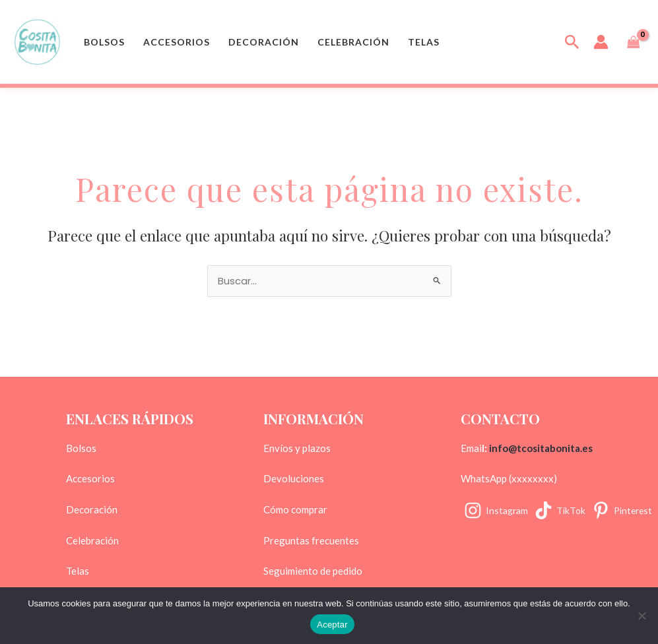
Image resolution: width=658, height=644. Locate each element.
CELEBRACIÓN (353, 42)
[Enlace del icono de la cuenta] (601, 42)
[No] (642, 616)
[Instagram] (496, 510)
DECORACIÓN (264, 42)
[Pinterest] (623, 510)
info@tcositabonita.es (541, 448)
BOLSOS (104, 42)
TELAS (424, 42)
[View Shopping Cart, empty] (634, 42)
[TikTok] (560, 510)
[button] (572, 42)
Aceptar (332, 625)
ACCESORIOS (177, 42)
